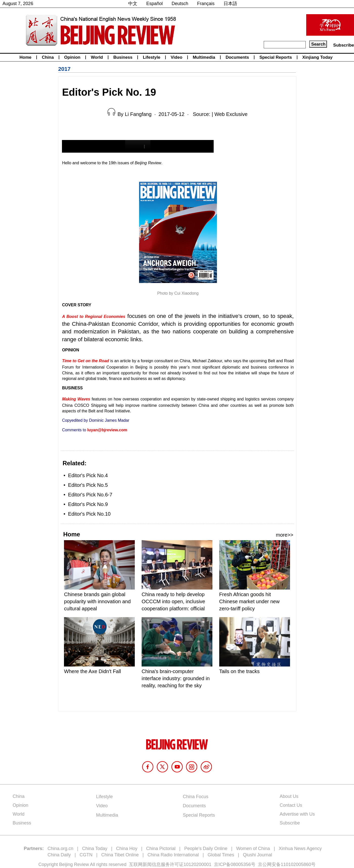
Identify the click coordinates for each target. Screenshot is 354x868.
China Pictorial (161, 849)
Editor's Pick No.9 (88, 504)
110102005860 (296, 864)
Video (176, 57)
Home (25, 57)
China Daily (59, 855)
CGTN (86, 855)
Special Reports (276, 57)
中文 (133, 4)
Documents (237, 57)
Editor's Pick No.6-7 (90, 495)
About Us (289, 796)
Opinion (72, 57)
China (48, 57)
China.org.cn (60, 849)
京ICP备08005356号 (235, 864)
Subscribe (344, 45)
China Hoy (127, 849)
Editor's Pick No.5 (88, 485)
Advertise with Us (297, 814)
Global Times (221, 855)
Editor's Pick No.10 (89, 514)
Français (206, 4)
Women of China (253, 849)
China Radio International (173, 855)
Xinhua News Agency (300, 849)
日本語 (230, 4)
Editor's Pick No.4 (88, 475)
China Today (95, 849)
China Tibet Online (120, 855)
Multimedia (204, 57)
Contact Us (291, 805)
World (97, 57)
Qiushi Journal (258, 855)
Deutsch (180, 4)
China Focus (196, 797)
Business (123, 57)
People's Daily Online (206, 849)
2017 (64, 69)
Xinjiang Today (318, 57)
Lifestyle (152, 57)
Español (154, 4)
